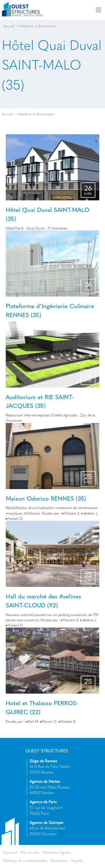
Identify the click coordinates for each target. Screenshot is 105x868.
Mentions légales (57, 852)
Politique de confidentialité (25, 860)
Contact (10, 852)
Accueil (9, 26)
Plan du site (30, 852)
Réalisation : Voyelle (67, 860)
